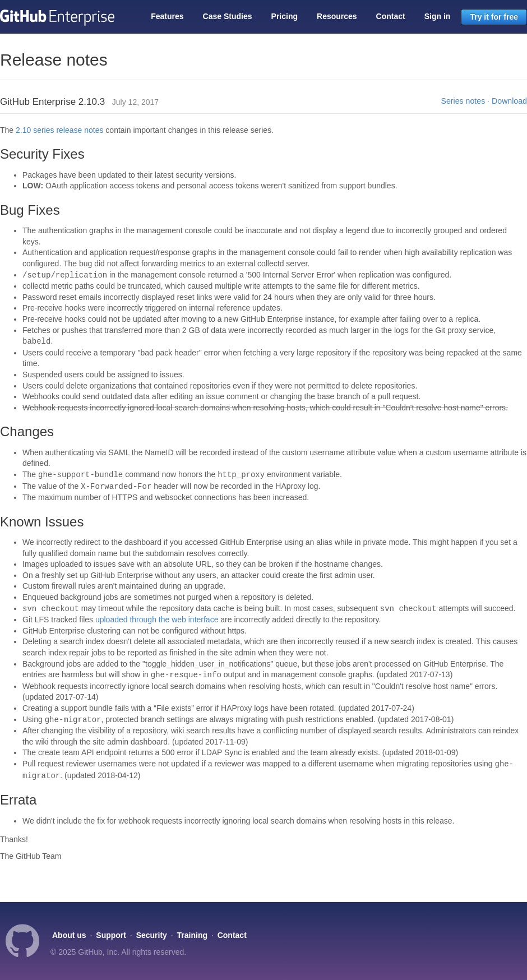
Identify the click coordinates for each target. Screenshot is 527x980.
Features (167, 16)
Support (111, 935)
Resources (337, 16)
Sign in (438, 16)
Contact (391, 16)
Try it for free (494, 17)
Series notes (463, 101)
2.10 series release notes (59, 130)
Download (509, 101)
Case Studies (228, 16)
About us (69, 935)
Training (192, 935)
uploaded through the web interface (157, 620)
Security (152, 935)
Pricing (285, 16)
